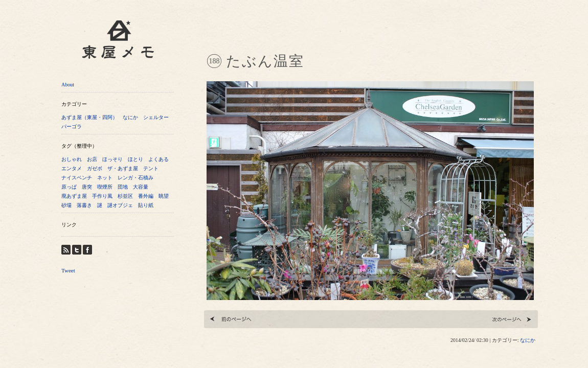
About (68, 85)
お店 (92, 159)
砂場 (66, 205)
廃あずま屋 (74, 196)
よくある (159, 159)
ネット (105, 178)
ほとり (135, 159)
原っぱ (69, 187)
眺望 (164, 196)
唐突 (87, 187)
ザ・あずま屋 (123, 168)
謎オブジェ (120, 205)
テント (151, 168)
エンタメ (72, 168)
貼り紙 (146, 205)
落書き (84, 205)
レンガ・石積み (135, 178)
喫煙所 (105, 187)
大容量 (141, 187)
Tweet (68, 270)
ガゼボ (95, 168)
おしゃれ (72, 159)
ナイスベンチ (77, 178)
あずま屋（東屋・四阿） (89, 117)
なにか (130, 117)
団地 (123, 187)
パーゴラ (72, 126)
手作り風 (102, 196)
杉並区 (125, 196)
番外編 (146, 196)
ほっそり (112, 159)
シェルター (156, 117)
